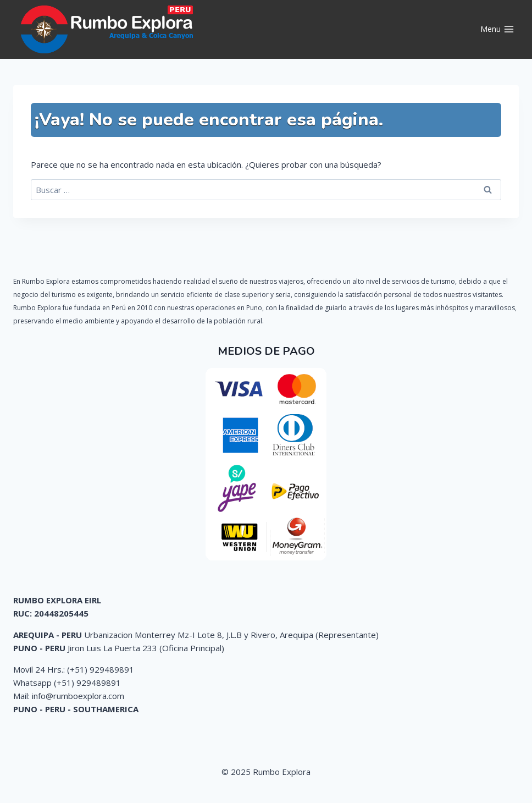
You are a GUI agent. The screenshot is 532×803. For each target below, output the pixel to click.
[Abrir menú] (497, 30)
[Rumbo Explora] (109, 29)
